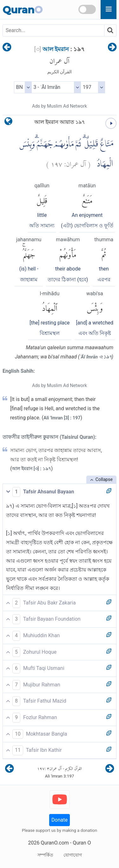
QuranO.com (55, 843)
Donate (60, 820)
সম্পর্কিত (45, 855)
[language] (8, 123)
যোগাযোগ (73, 855)
